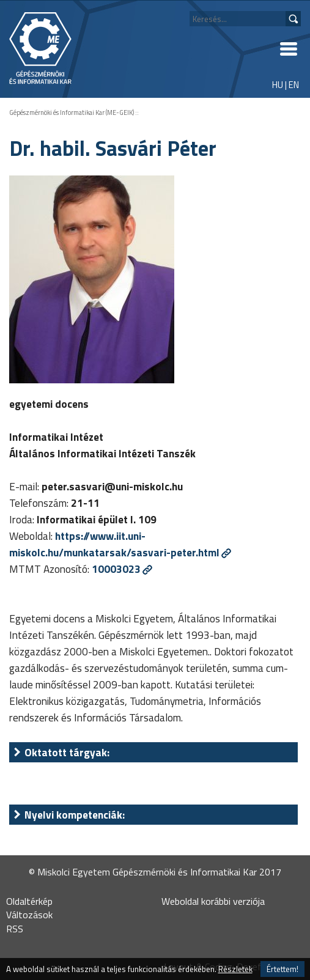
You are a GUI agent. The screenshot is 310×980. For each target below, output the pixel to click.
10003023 (116, 569)
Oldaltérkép (29, 901)
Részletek (235, 969)
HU (278, 85)
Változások (29, 915)
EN (294, 85)
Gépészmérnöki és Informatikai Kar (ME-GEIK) (72, 112)
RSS (15, 929)
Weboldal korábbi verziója (213, 901)
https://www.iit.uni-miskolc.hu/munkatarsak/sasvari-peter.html (114, 544)
